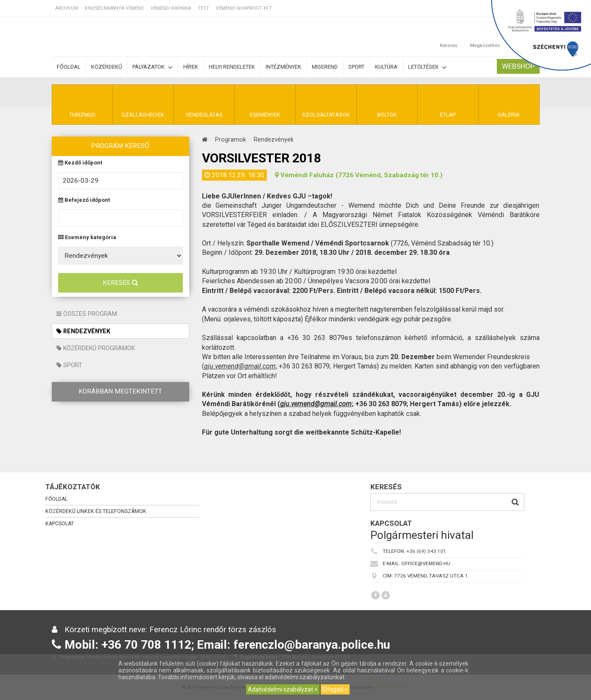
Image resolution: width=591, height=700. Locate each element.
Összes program (87, 314)
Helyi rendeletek (232, 67)
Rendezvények (83, 331)
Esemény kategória (87, 238)
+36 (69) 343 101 (426, 551)
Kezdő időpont (80, 163)
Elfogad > (335, 689)
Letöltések (427, 67)
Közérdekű (106, 67)
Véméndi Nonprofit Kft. (244, 8)
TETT (203, 8)
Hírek (191, 67)
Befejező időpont (84, 200)
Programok (231, 139)
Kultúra (386, 67)
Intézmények (283, 67)
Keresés (120, 283)
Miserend (325, 67)
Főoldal (69, 67)
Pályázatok (153, 67)
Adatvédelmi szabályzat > (283, 689)
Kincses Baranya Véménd (114, 8)
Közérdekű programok (96, 348)
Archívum (67, 8)
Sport (356, 67)
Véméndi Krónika (171, 8)
